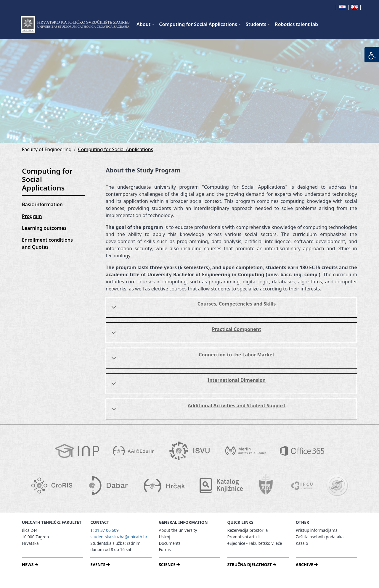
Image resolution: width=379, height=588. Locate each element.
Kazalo (302, 543)
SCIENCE (169, 564)
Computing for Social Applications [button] (198, 24)
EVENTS (100, 564)
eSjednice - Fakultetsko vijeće (255, 543)
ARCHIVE (307, 564)
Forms (165, 549)
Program (32, 216)
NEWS (30, 564)
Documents (170, 543)
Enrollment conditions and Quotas (47, 243)
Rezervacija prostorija (248, 530)
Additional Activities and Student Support (197, 410)
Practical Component (185, 334)
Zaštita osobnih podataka (320, 537)
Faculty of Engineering (47, 149)
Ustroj (164, 537)
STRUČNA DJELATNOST (252, 564)
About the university (178, 530)
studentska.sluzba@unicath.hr (119, 537)
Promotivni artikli (244, 537)
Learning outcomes (44, 228)
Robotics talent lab (296, 24)
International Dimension (187, 385)
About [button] (143, 24)
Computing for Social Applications (116, 149)
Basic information (42, 204)
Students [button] (256, 24)
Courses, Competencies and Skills (192, 308)
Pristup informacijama (317, 530)
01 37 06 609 (107, 530)
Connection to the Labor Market (192, 359)
